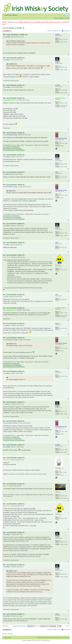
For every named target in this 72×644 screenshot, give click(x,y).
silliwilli (8, 616)
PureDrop (8, 257)
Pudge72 (8, 60)
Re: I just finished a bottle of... (16, 35)
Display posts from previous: (24, 626)
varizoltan (8, 460)
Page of (56, 31)
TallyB (7, 174)
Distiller (8, 326)
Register (62, 18)
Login (67, 18)
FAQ (56, 18)
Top (68, 55)
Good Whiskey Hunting (11, 135)
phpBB (29, 641)
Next (67, 626)
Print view (64, 15)
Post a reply (7, 31)
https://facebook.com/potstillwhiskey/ (12, 148)
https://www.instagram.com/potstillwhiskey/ (14, 150)
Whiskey (15, 15)
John (7, 486)
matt (7, 297)
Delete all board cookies (49, 638)
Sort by (42, 626)
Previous (6, 626)
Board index (8, 15)
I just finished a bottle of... (14, 28)
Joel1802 (8, 37)
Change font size (67, 15)
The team (39, 638)
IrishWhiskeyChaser (11, 100)
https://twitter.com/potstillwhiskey (11, 147)
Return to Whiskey (8, 634)
